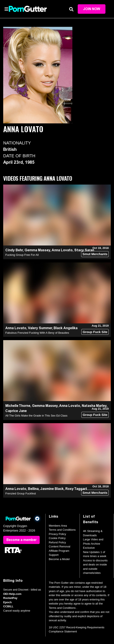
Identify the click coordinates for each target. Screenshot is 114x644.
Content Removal (60, 546)
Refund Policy (57, 542)
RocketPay (10, 598)
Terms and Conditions (62, 530)
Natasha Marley (94, 406)
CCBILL (8, 606)
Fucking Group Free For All (22, 255)
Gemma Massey (37, 250)
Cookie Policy (57, 538)
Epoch (7, 602)
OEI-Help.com (12, 594)
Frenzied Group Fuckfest (21, 493)
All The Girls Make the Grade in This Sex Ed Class (36, 416)
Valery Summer (40, 328)
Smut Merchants (95, 254)
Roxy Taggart (76, 489)
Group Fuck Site (95, 332)
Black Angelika (66, 328)
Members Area (58, 526)
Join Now (92, 9)
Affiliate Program (59, 551)
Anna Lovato (62, 250)
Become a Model (59, 559)
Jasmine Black (52, 489)
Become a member (21, 540)
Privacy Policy (58, 534)
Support (54, 555)
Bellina (33, 489)
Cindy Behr (14, 250)
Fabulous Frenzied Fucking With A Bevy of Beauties (37, 333)
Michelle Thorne (18, 406)
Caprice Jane (16, 411)
